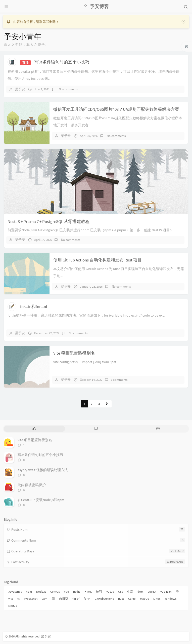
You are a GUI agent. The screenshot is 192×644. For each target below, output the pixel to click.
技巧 (99, 592)
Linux (157, 599)
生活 (130, 592)
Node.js (41, 592)
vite (11, 599)
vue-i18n (166, 592)
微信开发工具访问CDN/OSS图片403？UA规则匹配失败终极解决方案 (116, 109)
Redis (77, 592)
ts (18, 599)
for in (87, 599)
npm (29, 592)
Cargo (132, 599)
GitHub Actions (104, 599)
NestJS (13, 606)
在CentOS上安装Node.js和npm (41, 500)
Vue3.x (152, 592)
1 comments (119, 380)
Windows (171, 599)
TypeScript (31, 599)
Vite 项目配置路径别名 (74, 353)
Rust (121, 599)
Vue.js (110, 592)
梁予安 (20, 89)
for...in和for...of (34, 307)
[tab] (34, 429)
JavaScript (15, 592)
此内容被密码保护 (32, 485)
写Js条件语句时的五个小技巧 (62, 62)
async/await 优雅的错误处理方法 (43, 470)
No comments (68, 89)
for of (76, 599)
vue (66, 592)
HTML (88, 592)
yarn (45, 599)
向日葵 (64, 599)
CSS (121, 592)
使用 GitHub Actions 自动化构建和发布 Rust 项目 (98, 260)
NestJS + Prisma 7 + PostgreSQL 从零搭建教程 (49, 221)
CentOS (55, 592)
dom (140, 592)
